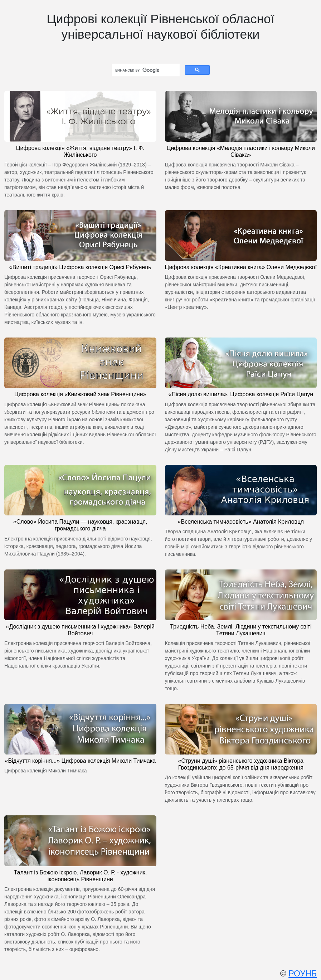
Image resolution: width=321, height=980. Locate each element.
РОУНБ (303, 974)
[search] (145, 70)
